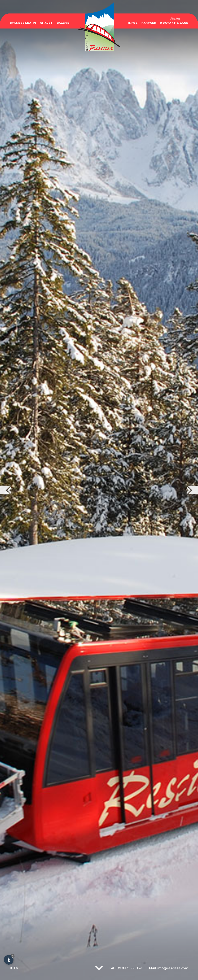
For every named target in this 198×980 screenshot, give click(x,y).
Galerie (63, 21)
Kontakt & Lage (174, 21)
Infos (133, 21)
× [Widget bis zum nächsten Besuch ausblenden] (13, 956)
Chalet (46, 21)
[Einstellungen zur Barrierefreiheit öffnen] (9, 960)
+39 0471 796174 (129, 968)
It (11, 968)
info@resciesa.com (173, 968)
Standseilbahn (23, 21)
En (16, 968)
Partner (149, 21)
